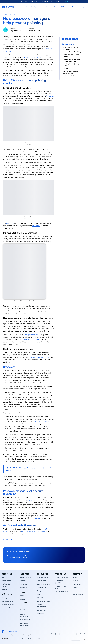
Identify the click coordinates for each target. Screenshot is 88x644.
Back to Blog (8, 539)
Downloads (34, 7)
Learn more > (64, 1)
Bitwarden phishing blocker (40, 357)
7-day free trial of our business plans (34, 531)
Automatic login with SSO (31, 340)
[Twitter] (63, 39)
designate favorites (32, 335)
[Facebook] (66, 39)
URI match (50, 96)
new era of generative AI (33, 57)
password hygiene (36, 500)
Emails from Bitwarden (41, 421)
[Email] (73, 39)
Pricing (28, 7)
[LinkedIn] (70, 39)
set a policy (36, 226)
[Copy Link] (77, 39)
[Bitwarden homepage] (8, 7)
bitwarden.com (36, 518)
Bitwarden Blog (9, 14)
